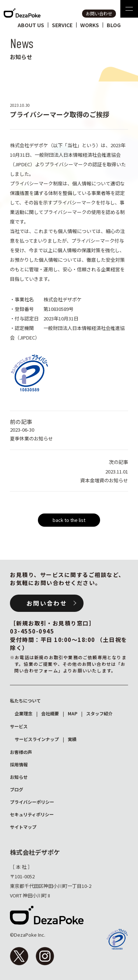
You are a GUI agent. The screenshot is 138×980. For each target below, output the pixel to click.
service (62, 25)
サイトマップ (23, 827)
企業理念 (24, 713)
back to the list (69, 520)
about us (31, 25)
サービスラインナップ (37, 739)
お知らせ (19, 777)
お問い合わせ (99, 13)
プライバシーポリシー (32, 802)
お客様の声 (21, 752)
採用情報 (19, 764)
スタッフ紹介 (99, 713)
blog (114, 25)
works (90, 25)
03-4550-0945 (32, 631)
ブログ (17, 789)
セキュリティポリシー (32, 814)
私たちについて (25, 700)
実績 (72, 739)
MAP (72, 713)
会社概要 (50, 713)
